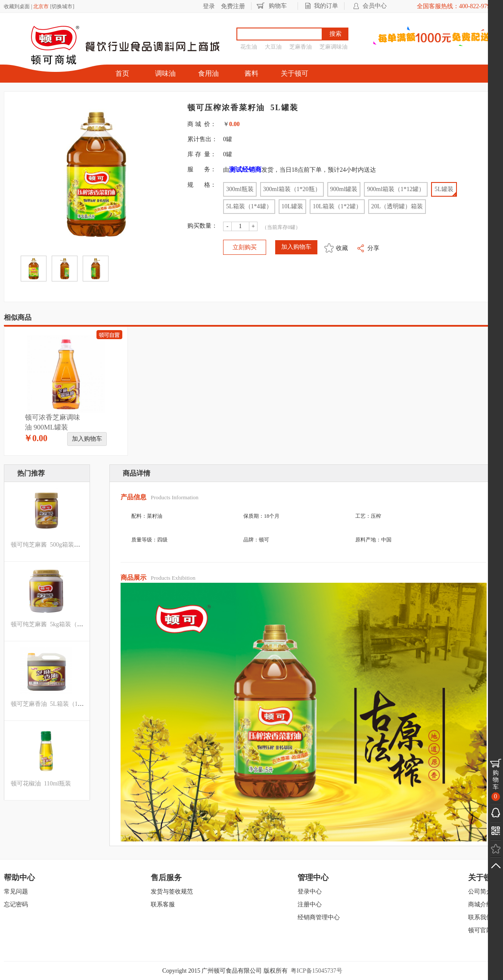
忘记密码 (16, 904)
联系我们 (480, 917)
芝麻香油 (301, 47)
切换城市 (62, 6)
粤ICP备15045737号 (317, 971)
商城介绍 (480, 904)
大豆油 (273, 47)
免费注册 (233, 6)
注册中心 (310, 904)
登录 (209, 6)
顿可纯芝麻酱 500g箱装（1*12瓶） (57, 545)
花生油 (249, 47)
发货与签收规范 (172, 892)
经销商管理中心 (319, 917)
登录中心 (310, 892)
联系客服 (163, 904)
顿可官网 (480, 930)
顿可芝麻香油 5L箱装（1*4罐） (53, 704)
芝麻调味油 (334, 47)
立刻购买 (245, 247)
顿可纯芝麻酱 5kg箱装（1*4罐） (54, 624)
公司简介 (480, 892)
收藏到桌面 (17, 6)
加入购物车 (87, 439)
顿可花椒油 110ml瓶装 (41, 784)
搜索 (335, 34)
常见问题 (16, 892)
